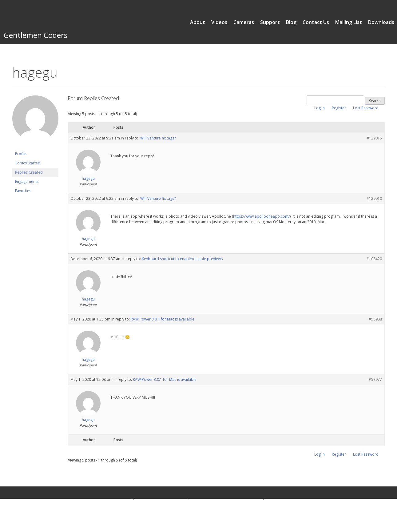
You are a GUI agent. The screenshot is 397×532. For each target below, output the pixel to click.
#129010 (374, 198)
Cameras (244, 22)
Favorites (23, 191)
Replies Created (29, 172)
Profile (21, 154)
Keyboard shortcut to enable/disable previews (182, 259)
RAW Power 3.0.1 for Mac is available (163, 319)
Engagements (27, 181)
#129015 (374, 138)
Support (270, 22)
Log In (320, 108)
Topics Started (28, 163)
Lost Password (366, 108)
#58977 (375, 379)
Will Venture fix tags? (158, 138)
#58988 (375, 319)
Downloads (381, 22)
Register (339, 108)
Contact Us (316, 22)
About (198, 22)
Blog (291, 22)
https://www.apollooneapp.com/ (261, 216)
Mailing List (349, 22)
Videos (219, 22)
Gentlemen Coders (36, 35)
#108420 (374, 259)
